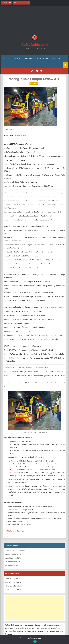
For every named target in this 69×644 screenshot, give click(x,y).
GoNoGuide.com (35, 45)
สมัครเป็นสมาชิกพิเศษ (13, 562)
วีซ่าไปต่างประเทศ (29, 59)
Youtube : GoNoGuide (13, 579)
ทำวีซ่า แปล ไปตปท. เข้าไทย (15, 551)
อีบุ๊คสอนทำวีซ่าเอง (12, 565)
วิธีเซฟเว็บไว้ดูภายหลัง (13, 590)
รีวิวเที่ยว (53, 59)
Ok (35, 641)
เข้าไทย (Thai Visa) (43, 59)
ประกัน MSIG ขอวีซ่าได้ (14, 558)
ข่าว (59, 59)
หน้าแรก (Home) (7, 59)
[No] (67, 639)
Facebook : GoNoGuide (14, 582)
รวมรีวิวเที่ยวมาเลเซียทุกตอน (14, 531)
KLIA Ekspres (15, 473)
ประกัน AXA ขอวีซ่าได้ (13, 554)
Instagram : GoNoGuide (14, 586)
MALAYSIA (12, 537)
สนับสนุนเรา (18, 59)
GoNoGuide (35, 84)
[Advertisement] (34, 21)
